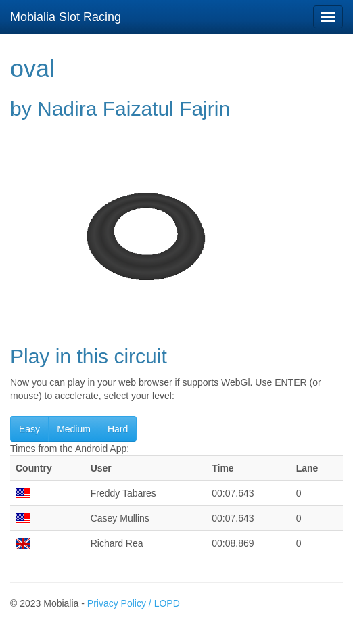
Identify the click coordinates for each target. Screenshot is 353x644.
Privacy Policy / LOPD (134, 603)
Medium (74, 429)
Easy (29, 429)
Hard (118, 429)
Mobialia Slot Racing (66, 17)
